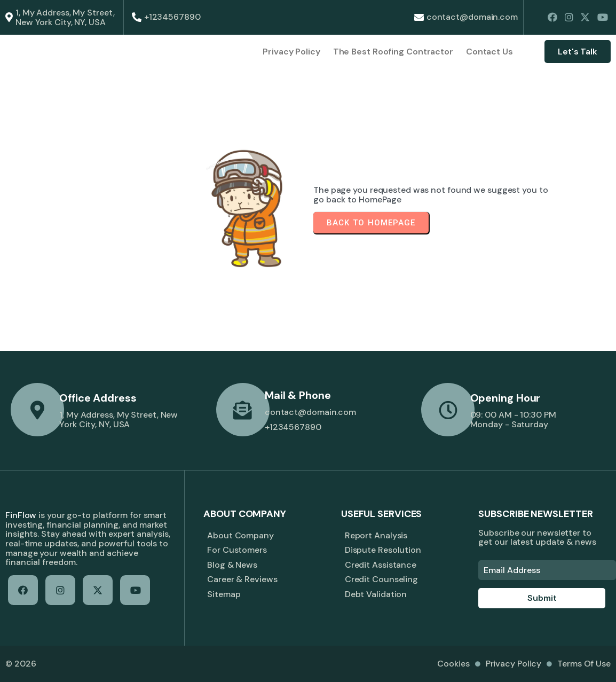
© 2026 (21, 664)
